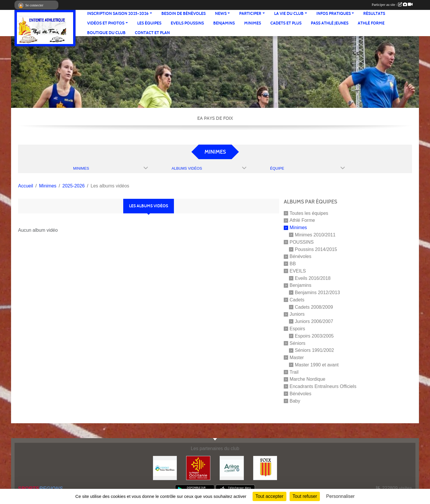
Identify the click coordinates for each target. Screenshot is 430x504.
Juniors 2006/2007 (314, 321)
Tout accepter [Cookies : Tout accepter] (269, 496)
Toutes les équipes (309, 213)
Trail (294, 372)
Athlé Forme (371, 23)
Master (297, 358)
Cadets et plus (286, 23)
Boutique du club (106, 33)
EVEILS (298, 271)
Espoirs (297, 329)
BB (293, 264)
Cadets (297, 300)
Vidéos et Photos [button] (106, 23)
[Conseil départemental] (232, 468)
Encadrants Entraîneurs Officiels (323, 386)
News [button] (221, 14)
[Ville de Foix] (265, 468)
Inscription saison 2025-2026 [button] (118, 14)
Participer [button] (250, 14)
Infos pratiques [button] (334, 14)
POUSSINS (302, 242)
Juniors (297, 314)
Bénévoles (301, 256)
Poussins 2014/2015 (316, 249)
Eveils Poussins (187, 23)
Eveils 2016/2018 (313, 278)
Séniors (297, 343)
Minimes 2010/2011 (315, 235)
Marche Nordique (307, 379)
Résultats (374, 14)
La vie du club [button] (289, 14)
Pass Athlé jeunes (330, 23)
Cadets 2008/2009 (314, 307)
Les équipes (149, 23)
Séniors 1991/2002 (314, 350)
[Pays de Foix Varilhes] (165, 468)
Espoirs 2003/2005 (314, 336)
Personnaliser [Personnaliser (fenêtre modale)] (341, 496)
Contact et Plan (152, 33)
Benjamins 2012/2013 (317, 293)
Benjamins (224, 23)
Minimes (253, 23)
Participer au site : (392, 5)
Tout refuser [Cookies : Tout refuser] (305, 496)
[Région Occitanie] (198, 468)
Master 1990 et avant (317, 365)
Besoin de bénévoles (184, 14)
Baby (295, 401)
